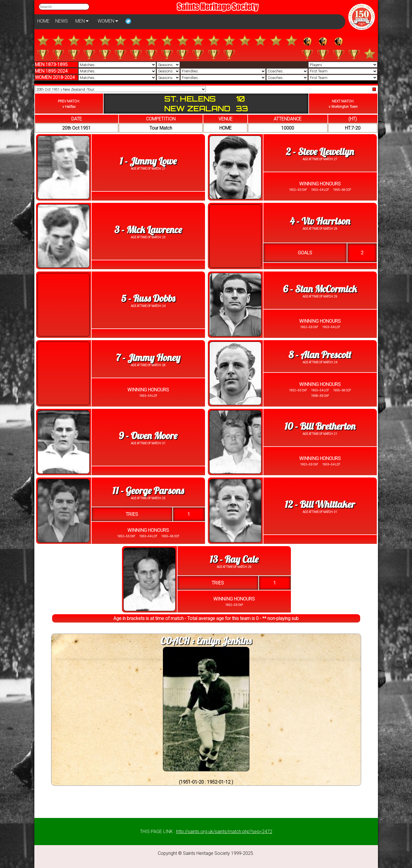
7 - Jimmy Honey (148, 357)
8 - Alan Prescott (320, 355)
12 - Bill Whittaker (320, 504)
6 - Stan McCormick (320, 289)
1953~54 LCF (320, 190)
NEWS (62, 21)
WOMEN (108, 21)
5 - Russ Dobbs (148, 298)
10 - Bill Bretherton (320, 426)
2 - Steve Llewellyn (320, 151)
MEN (82, 21)
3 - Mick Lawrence (148, 230)
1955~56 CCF (342, 190)
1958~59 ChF (320, 396)
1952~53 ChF (298, 190)
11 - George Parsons (148, 491)
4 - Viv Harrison (320, 221)
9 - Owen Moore (148, 436)
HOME (43, 21)
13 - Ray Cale (234, 559)
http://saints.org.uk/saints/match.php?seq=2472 (224, 832)
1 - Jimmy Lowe (148, 161)
